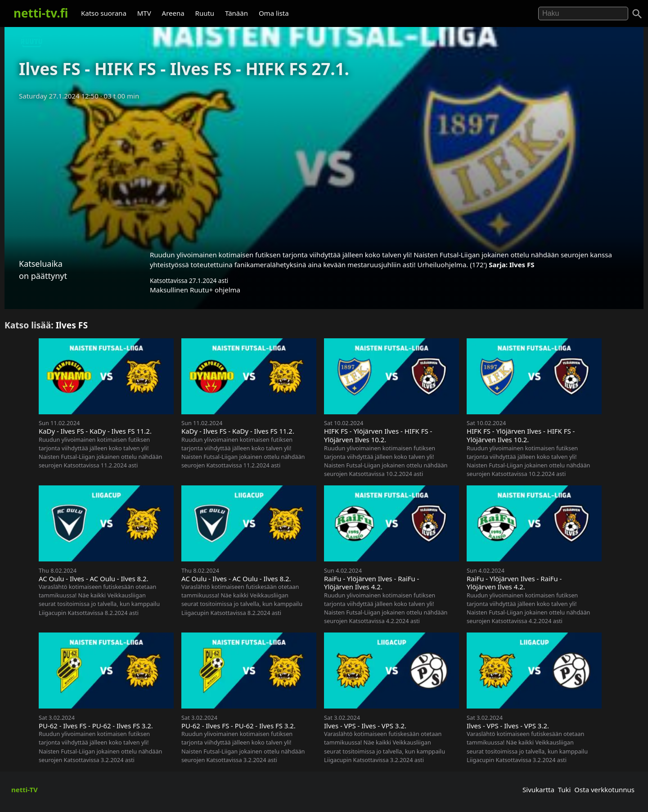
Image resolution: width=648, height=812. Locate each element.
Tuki (565, 790)
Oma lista (274, 13)
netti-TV (25, 790)
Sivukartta (538, 790)
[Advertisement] (324, 172)
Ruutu (205, 13)
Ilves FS (522, 265)
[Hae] (583, 13)
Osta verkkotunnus (604, 790)
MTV (144, 13)
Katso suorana (104, 13)
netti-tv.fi (41, 13)
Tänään (236, 13)
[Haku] (637, 14)
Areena (173, 13)
